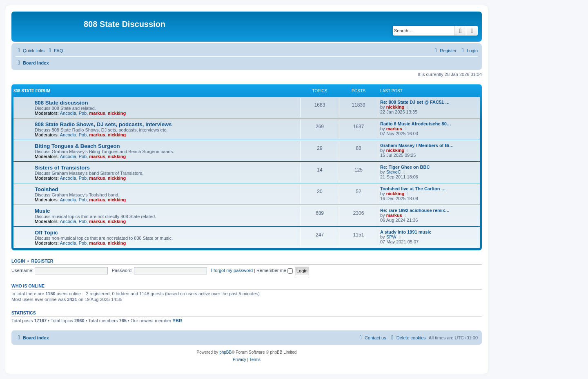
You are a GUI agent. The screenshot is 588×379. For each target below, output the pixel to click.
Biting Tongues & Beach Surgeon (77, 146)
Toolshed (47, 189)
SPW (391, 237)
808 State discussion (61, 103)
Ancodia (68, 113)
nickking (117, 113)
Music (42, 211)
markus (97, 113)
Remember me (275, 270)
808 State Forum (32, 91)
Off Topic (46, 233)
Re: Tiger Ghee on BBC (405, 167)
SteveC (394, 172)
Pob (83, 113)
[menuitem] (55, 51)
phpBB (225, 352)
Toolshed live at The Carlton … (413, 189)
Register (42, 261)
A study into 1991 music (406, 232)
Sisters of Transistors (62, 168)
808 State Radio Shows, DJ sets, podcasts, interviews (103, 124)
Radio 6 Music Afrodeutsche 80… (416, 124)
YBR (177, 321)
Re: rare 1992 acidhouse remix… (415, 210)
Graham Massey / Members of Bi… (417, 145)
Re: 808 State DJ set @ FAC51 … (415, 102)
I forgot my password (232, 270)
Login (18, 261)
